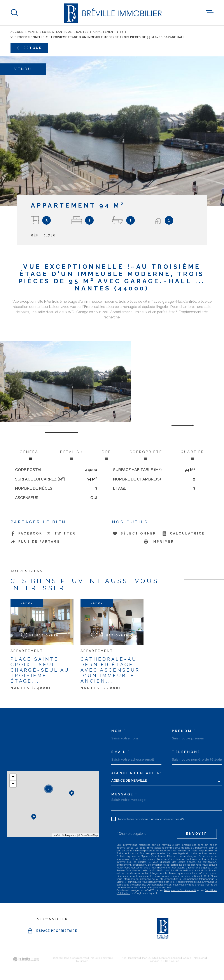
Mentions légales (170, 958)
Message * (124, 794)
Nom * (119, 731)
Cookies (174, 961)
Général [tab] (31, 455)
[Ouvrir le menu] (210, 13)
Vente (33, 32)
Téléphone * (188, 752)
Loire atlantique (57, 32)
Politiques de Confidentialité (180, 890)
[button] (191, 425)
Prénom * (184, 731)
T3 (122, 32)
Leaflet (57, 835)
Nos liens (200, 958)
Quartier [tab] (192, 455)
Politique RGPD (158, 961)
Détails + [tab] (72, 455)
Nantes (82, 32)
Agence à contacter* (136, 773)
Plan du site (149, 958)
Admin (187, 958)
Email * (121, 752)
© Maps (69, 835)
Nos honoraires (131, 958)
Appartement (104, 32)
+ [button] (13, 777)
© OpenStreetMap (88, 835)
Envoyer (197, 834)
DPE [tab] (106, 455)
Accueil (17, 32)
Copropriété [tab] (146, 455)
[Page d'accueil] (112, 13)
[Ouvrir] (14, 13)
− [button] (13, 784)
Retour (29, 48)
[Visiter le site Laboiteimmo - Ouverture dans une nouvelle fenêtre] (26, 959)
